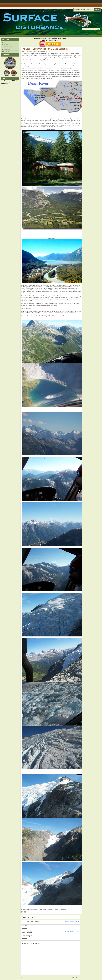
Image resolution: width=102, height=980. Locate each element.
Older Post (75, 978)
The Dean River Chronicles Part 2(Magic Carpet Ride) (46, 49)
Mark (24, 932)
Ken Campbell (28, 922)
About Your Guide (7, 45)
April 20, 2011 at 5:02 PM (72, 932)
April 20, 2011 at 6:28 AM (72, 921)
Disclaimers (5, 52)
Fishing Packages (7, 47)
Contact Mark (6, 49)
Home (3, 42)
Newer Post (25, 978)
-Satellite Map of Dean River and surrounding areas (54, 316)
